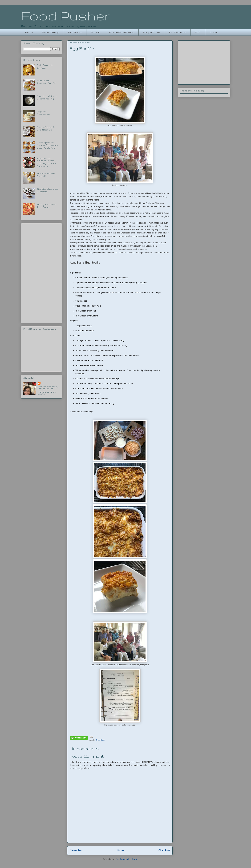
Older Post (164, 850)
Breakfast (100, 740)
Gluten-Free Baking (122, 32)
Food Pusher (66, 16)
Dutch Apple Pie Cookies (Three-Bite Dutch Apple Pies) (47, 145)
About (214, 32)
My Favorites (178, 32)
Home (29, 32)
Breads (96, 32)
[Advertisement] (41, 272)
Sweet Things (50, 32)
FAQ (198, 32)
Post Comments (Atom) (126, 859)
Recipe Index (152, 32)
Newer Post (76, 850)
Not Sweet (75, 32)
